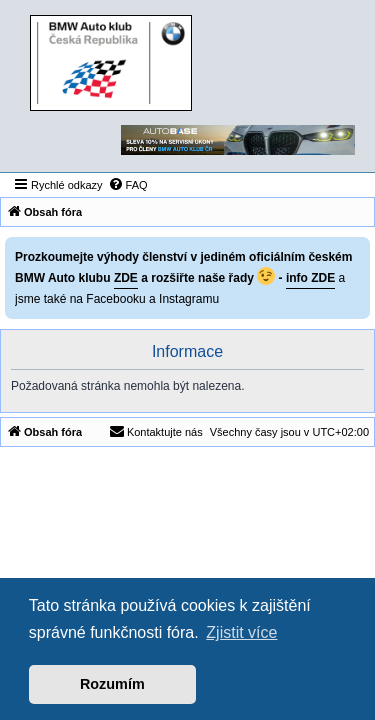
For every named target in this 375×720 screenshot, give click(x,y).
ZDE (126, 278)
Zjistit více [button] (241, 632)
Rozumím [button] (112, 684)
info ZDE (310, 278)
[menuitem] (128, 185)
